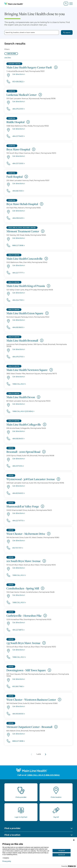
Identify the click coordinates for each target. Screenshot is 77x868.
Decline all (62, 855)
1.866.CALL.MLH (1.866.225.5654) (43, 775)
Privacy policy (7, 861)
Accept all (62, 851)
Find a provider (12, 828)
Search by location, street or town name (20, 33)
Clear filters (8, 57)
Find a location (12, 835)
